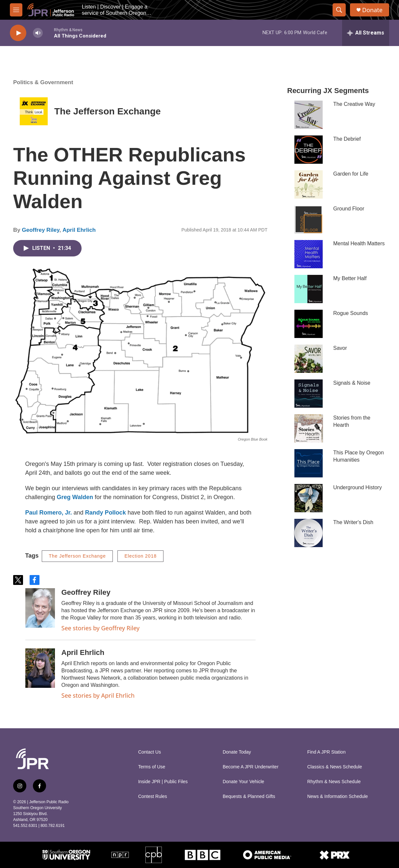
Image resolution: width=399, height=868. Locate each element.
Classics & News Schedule (335, 767)
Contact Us (150, 752)
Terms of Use (152, 767)
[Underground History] (309, 498)
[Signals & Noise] (309, 394)
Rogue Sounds (351, 313)
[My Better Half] (309, 289)
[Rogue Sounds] (309, 324)
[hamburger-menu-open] (16, 10)
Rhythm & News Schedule (334, 782)
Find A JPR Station (326, 752)
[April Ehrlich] (40, 668)
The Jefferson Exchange (108, 111)
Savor (340, 348)
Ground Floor (349, 209)
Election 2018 (140, 556)
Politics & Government (43, 82)
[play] (18, 33)
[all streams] (366, 33)
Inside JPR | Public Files (163, 782)
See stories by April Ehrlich (98, 695)
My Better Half (350, 278)
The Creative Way (354, 104)
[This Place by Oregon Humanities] (309, 463)
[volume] (38, 33)
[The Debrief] (309, 150)
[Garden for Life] (309, 184)
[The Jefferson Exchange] (34, 111)
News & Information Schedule (337, 796)
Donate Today (237, 752)
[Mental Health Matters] (309, 254)
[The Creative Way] (309, 115)
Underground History (358, 487)
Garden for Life (351, 174)
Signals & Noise (352, 383)
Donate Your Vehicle (243, 782)
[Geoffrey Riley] (40, 608)
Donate (372, 10)
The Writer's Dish (353, 522)
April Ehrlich (79, 230)
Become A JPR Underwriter (251, 767)
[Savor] (309, 359)
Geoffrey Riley (40, 230)
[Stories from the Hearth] (309, 428)
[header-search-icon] (339, 10)
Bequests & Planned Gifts (249, 796)
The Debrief (347, 139)
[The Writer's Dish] (309, 533)
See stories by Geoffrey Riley (101, 628)
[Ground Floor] (309, 219)
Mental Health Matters (359, 243)
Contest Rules (153, 796)
